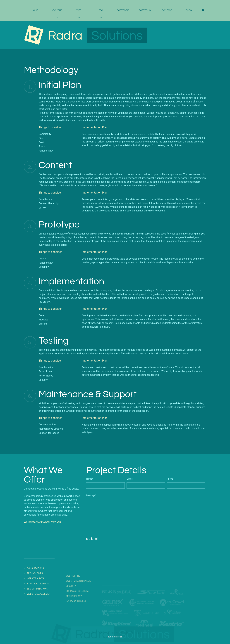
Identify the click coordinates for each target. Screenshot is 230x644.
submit (93, 539)
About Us (57, 10)
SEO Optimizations (37, 602)
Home (35, 10)
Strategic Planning (38, 597)
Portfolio (145, 10)
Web (79, 10)
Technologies (35, 587)
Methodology (74, 614)
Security (71, 604)
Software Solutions (78, 609)
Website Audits (35, 592)
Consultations (35, 582)
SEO (101, 10)
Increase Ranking (76, 619)
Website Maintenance (78, 598)
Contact (167, 10)
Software (123, 10)
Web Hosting (73, 593)
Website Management (39, 607)
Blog (189, 10)
